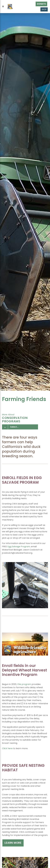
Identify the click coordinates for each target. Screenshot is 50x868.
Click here (7, 748)
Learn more (13, 843)
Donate (41, 4)
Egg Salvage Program (19, 547)
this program (24, 684)
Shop (44, 9)
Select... (14, 427)
